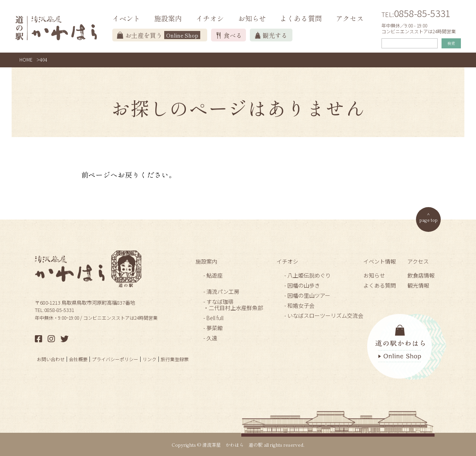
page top (429, 220)
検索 (451, 43)
